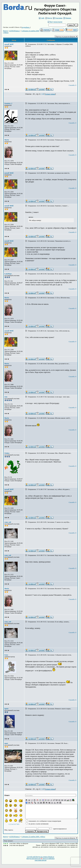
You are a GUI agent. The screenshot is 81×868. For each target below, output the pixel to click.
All (43, 94)
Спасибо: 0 (72, 85)
